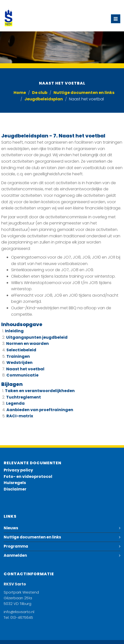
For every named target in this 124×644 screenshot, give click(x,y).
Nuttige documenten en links (84, 93)
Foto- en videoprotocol (28, 477)
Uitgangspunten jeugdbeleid (37, 337)
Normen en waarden (27, 344)
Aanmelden (15, 555)
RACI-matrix (20, 416)
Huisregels (15, 483)
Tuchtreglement (24, 397)
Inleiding (14, 331)
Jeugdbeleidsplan (44, 99)
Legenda (15, 403)
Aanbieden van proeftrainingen (40, 410)
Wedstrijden (19, 363)
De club (40, 93)
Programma (16, 546)
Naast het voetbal (25, 369)
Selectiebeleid (21, 350)
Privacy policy (18, 470)
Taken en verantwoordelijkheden (40, 391)
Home (20, 93)
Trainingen (18, 356)
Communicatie (22, 375)
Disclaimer (15, 489)
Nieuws (11, 528)
